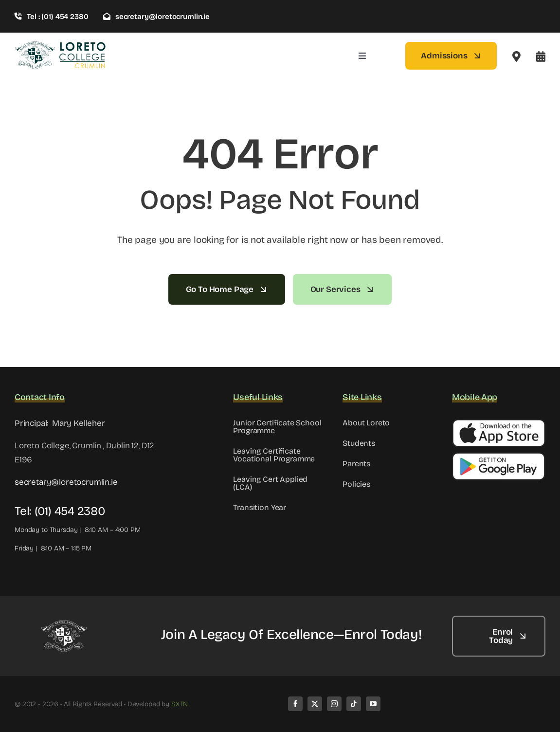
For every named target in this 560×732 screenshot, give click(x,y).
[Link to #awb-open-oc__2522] (516, 56)
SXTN (180, 704)
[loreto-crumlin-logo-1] (61, 45)
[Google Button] (499, 456)
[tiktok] (354, 704)
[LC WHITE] (63, 624)
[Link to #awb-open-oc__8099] (541, 56)
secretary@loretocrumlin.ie (66, 482)
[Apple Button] (499, 423)
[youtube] (373, 704)
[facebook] (295, 704)
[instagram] (334, 704)
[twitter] (315, 704)
